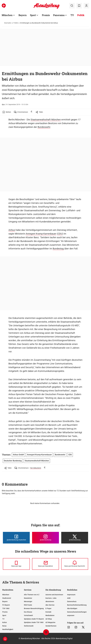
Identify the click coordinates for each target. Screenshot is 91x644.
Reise (4, 626)
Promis (5, 612)
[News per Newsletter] (45, 564)
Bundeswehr (44, 127)
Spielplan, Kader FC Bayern (34, 619)
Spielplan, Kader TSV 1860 (34, 622)
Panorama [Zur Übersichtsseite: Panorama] (59, 15)
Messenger (28, 601)
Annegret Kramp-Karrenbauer (41, 234)
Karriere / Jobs (51, 598)
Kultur (5, 622)
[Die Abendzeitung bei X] (75, 538)
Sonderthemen (51, 626)
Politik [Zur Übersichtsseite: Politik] (81, 15)
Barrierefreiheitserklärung (77, 605)
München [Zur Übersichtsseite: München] (7, 15)
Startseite (8, 23)
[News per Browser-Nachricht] (75, 564)
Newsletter (28, 598)
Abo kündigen (72, 608)
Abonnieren (50, 601)
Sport (4, 615)
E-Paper (48, 608)
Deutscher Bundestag (13, 461)
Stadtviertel (7, 598)
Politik (16, 23)
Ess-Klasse (28, 612)
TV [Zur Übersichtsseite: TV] (72, 15)
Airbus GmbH (18, 455)
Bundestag (58, 249)
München (6, 595)
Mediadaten (50, 615)
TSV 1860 (6, 608)
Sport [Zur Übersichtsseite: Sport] (33, 15)
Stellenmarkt (29, 626)
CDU (60, 234)
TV (3, 619)
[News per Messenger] (16, 564)
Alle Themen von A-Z (32, 595)
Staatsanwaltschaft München (46, 120)
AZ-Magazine (50, 622)
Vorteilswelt (28, 615)
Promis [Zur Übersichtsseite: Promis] (46, 15)
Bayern (5, 601)
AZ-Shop (49, 619)
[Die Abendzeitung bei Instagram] (45, 538)
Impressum (71, 595)
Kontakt (48, 612)
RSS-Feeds (28, 605)
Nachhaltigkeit (8, 629)
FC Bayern (6, 605)
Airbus (12, 230)
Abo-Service (50, 605)
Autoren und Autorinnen (54, 595)
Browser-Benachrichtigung (34, 608)
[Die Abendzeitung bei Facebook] (16, 538)
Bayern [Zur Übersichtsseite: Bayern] (23, 15)
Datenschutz (72, 601)
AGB (69, 598)
